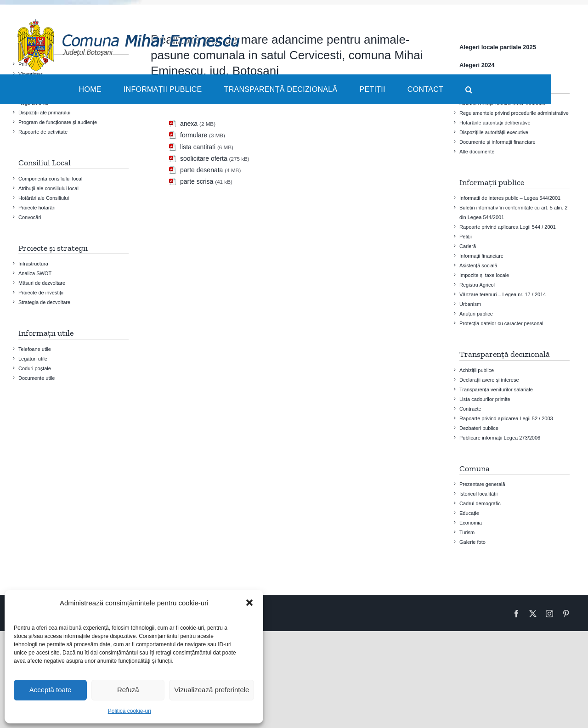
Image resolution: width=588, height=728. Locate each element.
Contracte (470, 409)
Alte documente (477, 152)
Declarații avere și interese (489, 380)
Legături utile (33, 359)
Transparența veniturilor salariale (496, 389)
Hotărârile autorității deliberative (495, 123)
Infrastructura (33, 264)
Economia (471, 523)
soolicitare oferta (204, 158)
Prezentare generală (482, 484)
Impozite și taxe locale (484, 275)
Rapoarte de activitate (43, 132)
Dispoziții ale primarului (44, 113)
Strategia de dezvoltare (44, 302)
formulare (194, 135)
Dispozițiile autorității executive (494, 132)
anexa (189, 124)
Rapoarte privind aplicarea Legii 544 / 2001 (508, 227)
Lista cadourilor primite (485, 399)
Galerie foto (472, 542)
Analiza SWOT (35, 273)
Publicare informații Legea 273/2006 (500, 438)
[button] (249, 603)
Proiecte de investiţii (41, 293)
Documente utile (37, 378)
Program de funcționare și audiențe (58, 122)
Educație (469, 513)
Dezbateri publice (479, 428)
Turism (467, 532)
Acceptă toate (51, 690)
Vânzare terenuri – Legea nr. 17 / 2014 (503, 294)
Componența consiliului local (50, 179)
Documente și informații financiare (498, 142)
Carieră (468, 246)
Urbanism (470, 304)
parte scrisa (197, 181)
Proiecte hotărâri (37, 208)
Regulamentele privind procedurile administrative (514, 113)
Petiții (466, 237)
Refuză (128, 690)
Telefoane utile (35, 349)
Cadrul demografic (480, 503)
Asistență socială (478, 265)
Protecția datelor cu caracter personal (501, 323)
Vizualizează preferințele (212, 690)
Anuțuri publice (476, 314)
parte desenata (201, 170)
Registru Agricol (477, 285)
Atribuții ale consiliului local (48, 188)
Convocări (30, 217)
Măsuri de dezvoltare (42, 283)
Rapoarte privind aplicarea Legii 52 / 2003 (506, 418)
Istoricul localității (478, 494)
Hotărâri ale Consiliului (44, 198)
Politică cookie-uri (130, 711)
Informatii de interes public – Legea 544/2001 (510, 198)
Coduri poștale (35, 368)
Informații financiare (481, 256)
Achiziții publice (477, 370)
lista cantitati (198, 147)
